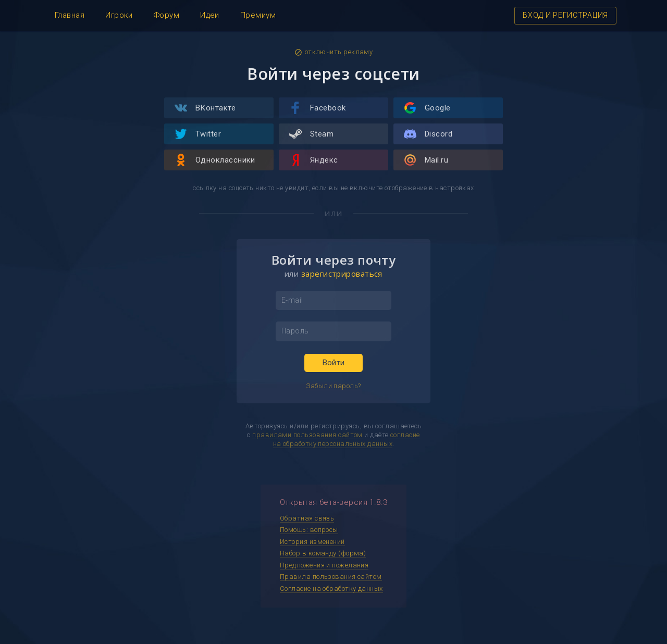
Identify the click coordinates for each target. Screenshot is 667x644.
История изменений (312, 542)
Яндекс (314, 160)
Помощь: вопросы (309, 530)
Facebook (318, 108)
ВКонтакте (205, 108)
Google (427, 108)
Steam (311, 134)
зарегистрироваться (342, 274)
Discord (428, 134)
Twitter (198, 134)
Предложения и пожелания (324, 565)
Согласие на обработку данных (331, 589)
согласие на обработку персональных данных (347, 439)
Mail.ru (426, 160)
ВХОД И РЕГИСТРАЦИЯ (565, 15)
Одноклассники (215, 160)
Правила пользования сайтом (331, 577)
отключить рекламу (334, 52)
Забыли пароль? (333, 386)
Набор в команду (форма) (323, 553)
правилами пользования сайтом (307, 435)
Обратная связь (307, 518)
